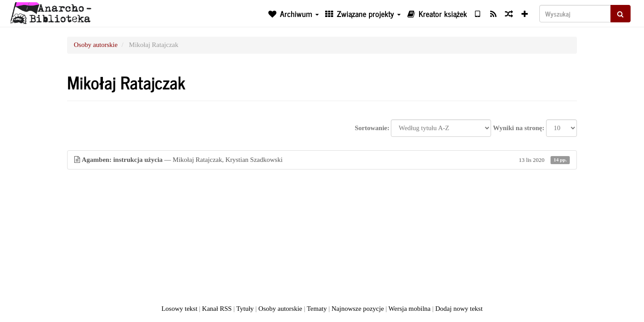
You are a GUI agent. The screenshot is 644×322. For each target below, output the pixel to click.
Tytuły (245, 309)
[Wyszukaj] (575, 14)
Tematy (317, 309)
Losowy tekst (179, 309)
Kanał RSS (217, 309)
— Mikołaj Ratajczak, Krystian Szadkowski (322, 160)
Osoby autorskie (96, 45)
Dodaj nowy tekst (459, 309)
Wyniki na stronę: (519, 128)
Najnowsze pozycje (358, 309)
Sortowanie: (372, 128)
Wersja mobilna (410, 309)
